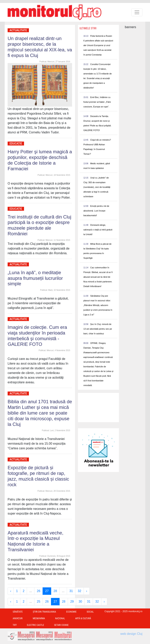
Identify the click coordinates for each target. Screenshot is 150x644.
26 (38, 591)
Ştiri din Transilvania (44, 612)
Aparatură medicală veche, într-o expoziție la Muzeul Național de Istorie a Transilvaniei (36, 541)
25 (38, 602)
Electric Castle (35, 625)
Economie (71, 612)
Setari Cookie (61, 625)
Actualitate (18, 30)
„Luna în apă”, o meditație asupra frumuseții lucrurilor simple (35, 278)
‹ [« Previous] (11, 591)
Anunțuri (18, 618)
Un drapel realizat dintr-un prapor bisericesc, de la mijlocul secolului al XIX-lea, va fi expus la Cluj (40, 47)
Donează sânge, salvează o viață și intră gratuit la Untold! (98, 230)
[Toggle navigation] (137, 12)
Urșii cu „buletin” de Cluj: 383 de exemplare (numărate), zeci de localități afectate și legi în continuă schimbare (97, 187)
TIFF (15, 625)
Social (90, 612)
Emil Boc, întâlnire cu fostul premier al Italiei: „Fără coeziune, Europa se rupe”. (97, 102)
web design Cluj (131, 634)
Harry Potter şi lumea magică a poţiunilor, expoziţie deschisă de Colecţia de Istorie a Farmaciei (40, 160)
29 (72, 602)
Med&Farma (39, 618)
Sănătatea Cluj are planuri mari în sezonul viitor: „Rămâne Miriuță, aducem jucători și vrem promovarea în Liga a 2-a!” (98, 305)
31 (71, 591)
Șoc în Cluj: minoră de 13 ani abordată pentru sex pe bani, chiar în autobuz (98, 329)
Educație (16, 144)
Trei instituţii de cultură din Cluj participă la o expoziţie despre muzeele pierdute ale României (39, 225)
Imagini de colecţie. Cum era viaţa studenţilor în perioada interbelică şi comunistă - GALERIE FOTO (37, 336)
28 (55, 591)
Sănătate (18, 612)
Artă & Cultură (83, 618)
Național (60, 618)
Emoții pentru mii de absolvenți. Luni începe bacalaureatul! (96, 211)
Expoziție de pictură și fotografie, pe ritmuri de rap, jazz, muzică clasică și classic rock (38, 476)
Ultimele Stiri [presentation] (88, 28)
